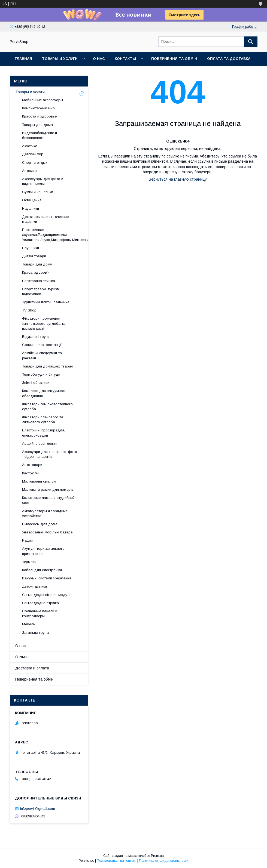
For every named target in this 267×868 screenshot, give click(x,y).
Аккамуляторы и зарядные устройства (45, 513)
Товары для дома (37, 125)
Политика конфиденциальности (164, 861)
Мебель (29, 624)
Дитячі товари (34, 256)
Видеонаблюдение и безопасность (40, 135)
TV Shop (29, 310)
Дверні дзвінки (34, 586)
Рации (27, 540)
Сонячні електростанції (42, 345)
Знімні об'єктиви (36, 383)
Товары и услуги (60, 59)
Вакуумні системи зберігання (47, 578)
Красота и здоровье (39, 116)
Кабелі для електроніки (42, 570)
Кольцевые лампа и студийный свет (48, 500)
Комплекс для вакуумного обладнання (44, 393)
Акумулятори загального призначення (43, 551)
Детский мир (33, 154)
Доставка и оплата (32, 668)
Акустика (30, 146)
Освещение (32, 200)
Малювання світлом (39, 481)
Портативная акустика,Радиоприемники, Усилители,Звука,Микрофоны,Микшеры (55, 235)
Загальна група (35, 633)
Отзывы (22, 657)
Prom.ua (157, 856)
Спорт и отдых (35, 163)
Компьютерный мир (38, 108)
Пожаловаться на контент (117, 861)
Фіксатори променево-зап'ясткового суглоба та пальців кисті (44, 323)
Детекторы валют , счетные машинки (45, 219)
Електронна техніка (39, 281)
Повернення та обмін (174, 59)
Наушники (31, 208)
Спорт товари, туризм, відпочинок (41, 291)
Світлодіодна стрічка (40, 603)
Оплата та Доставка (229, 59)
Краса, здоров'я (36, 272)
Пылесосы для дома (40, 524)
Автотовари (32, 465)
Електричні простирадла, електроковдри (44, 433)
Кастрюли (30, 473)
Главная (23, 59)
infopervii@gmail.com (38, 809)
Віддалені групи (36, 337)
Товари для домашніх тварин (47, 366)
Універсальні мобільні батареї (48, 532)
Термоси (29, 562)
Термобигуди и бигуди (41, 374)
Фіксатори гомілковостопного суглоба (47, 407)
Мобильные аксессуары (43, 100)
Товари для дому (37, 264)
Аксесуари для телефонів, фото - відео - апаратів (50, 454)
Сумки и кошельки (38, 192)
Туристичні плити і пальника (46, 302)
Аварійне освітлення (39, 444)
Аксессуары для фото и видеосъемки (43, 181)
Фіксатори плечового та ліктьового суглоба (43, 420)
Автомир (29, 171)
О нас (99, 59)
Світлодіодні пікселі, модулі (46, 595)
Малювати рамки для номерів (48, 489)
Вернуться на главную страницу (178, 179)
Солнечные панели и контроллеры (40, 614)
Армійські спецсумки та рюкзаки (42, 355)
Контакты (125, 59)
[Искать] (251, 42)
